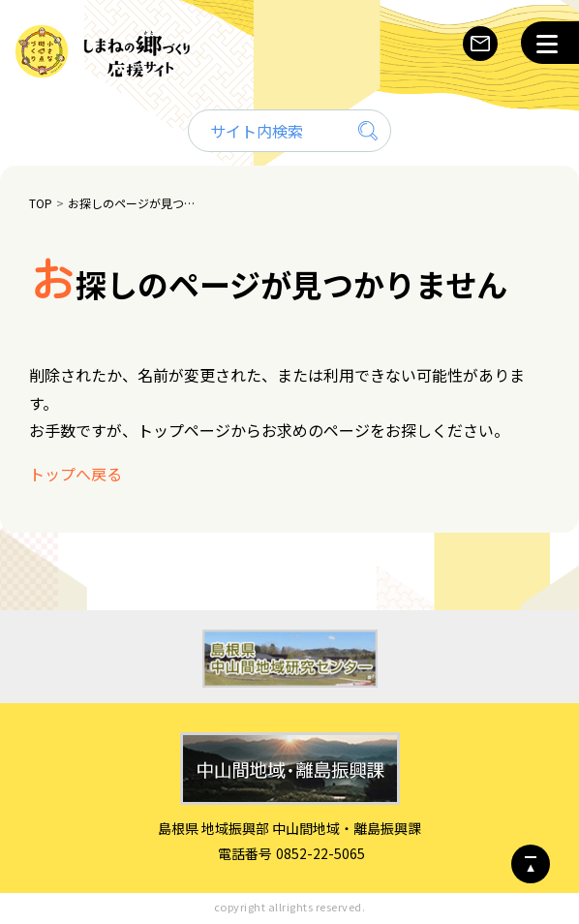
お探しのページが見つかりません (134, 203)
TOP (41, 203)
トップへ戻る (76, 474)
